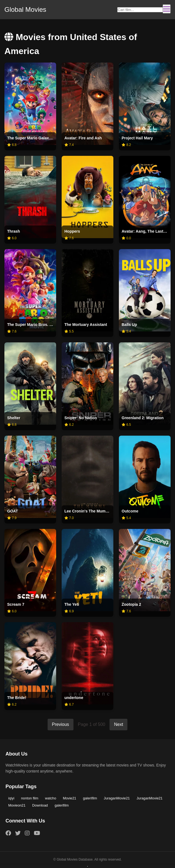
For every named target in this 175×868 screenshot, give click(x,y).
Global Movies (25, 9)
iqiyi (11, 798)
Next (118, 724)
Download (40, 805)
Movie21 (70, 798)
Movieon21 (17, 805)
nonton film (30, 798)
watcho (51, 798)
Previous (61, 724)
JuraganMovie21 (117, 798)
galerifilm (90, 798)
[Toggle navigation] (167, 9)
